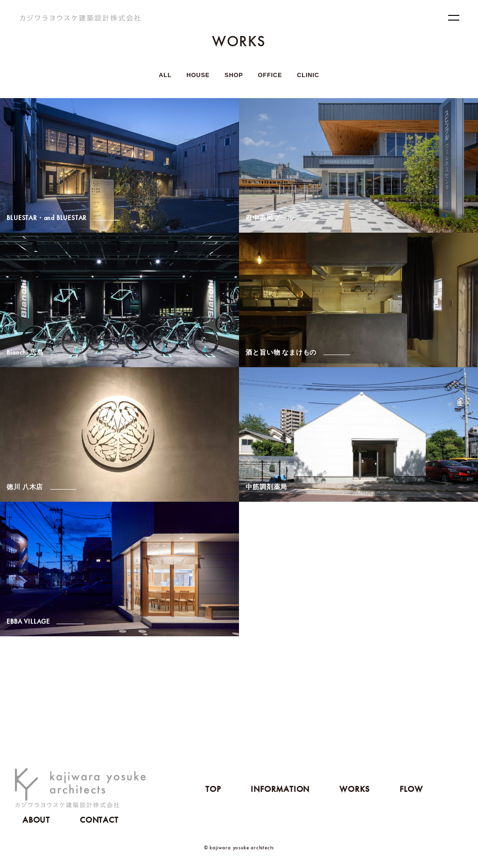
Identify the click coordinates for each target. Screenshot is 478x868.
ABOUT (36, 820)
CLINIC (308, 75)
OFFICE (270, 75)
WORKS (355, 789)
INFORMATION (280, 789)
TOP (213, 789)
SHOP (234, 75)
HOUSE (198, 75)
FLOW (411, 789)
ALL (165, 75)
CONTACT (99, 820)
